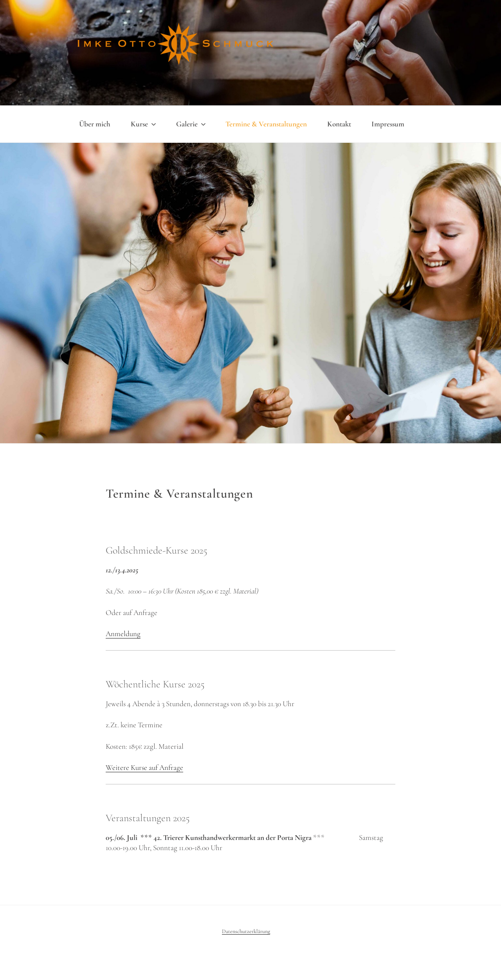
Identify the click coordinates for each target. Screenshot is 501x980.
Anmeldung (123, 634)
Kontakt (339, 124)
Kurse (144, 124)
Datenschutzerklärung (246, 931)
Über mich (95, 124)
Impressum (388, 124)
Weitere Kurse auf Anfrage (144, 768)
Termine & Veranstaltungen (266, 124)
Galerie (192, 124)
